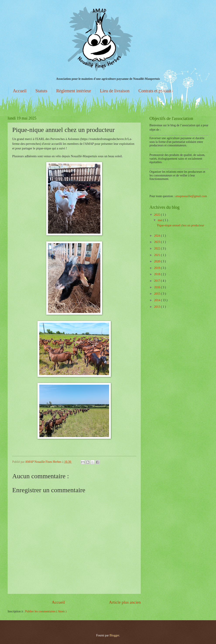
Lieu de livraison (115, 91)
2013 (157, 307)
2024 (157, 236)
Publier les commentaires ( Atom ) (46, 611)
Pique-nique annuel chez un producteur (180, 225)
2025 (157, 215)
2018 (157, 274)
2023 (157, 242)
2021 (157, 255)
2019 (157, 268)
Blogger (114, 635)
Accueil (20, 91)
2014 (157, 300)
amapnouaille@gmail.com (191, 196)
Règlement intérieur (74, 91)
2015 (157, 294)
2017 (157, 281)
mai (160, 220)
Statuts (41, 91)
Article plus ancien (125, 602)
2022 (157, 249)
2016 (157, 287)
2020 (157, 261)
